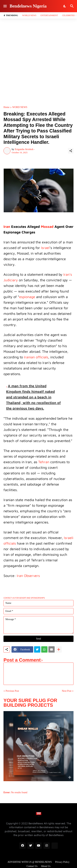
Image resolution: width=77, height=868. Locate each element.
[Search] (72, 6)
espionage (27, 297)
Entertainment (49, 15)
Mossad (47, 227)
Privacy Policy (62, 862)
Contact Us (32, 866)
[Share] (71, 151)
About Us (46, 866)
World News (29, 15)
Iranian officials (36, 357)
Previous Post (12, 691)
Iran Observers (28, 576)
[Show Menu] (5, 6)
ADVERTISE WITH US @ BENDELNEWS (30, 862)
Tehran (44, 462)
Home (6, 107)
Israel (45, 248)
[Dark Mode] (65, 6)
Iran (7, 227)
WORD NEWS (20, 107)
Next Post (67, 691)
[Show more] (59, 649)
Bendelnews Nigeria (28, 6)
